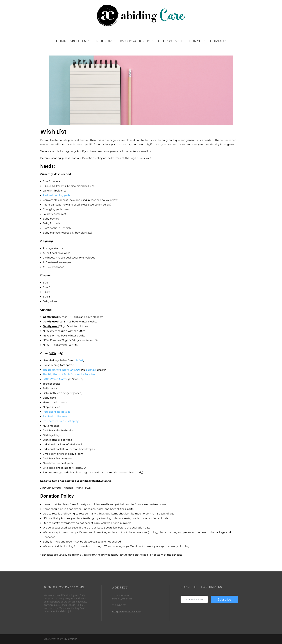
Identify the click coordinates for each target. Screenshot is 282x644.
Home (61, 41)
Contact (218, 41)
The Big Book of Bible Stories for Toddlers (69, 374)
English (75, 370)
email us (146, 151)
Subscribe (224, 599)
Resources (103, 41)
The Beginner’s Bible (56, 370)
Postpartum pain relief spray (61, 421)
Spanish (91, 370)
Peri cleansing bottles (56, 412)
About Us (78, 41)
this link (78, 360)
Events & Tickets (135, 41)
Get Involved (170, 41)
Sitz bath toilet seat (55, 416)
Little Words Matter (55, 379)
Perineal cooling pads (56, 195)
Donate (196, 41)
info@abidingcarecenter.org (127, 612)
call (121, 151)
